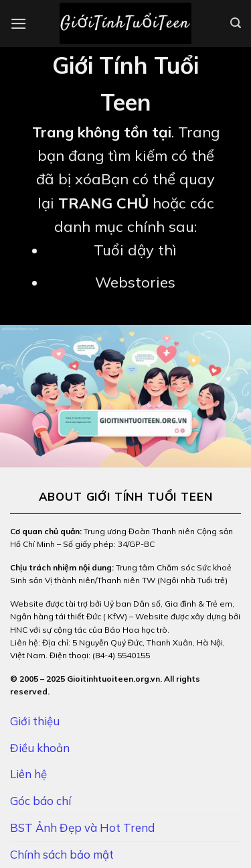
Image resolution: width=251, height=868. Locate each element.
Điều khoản (40, 748)
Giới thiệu (35, 721)
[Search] (236, 23)
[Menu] (19, 24)
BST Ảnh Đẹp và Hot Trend (82, 827)
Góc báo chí (40, 801)
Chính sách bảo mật (62, 854)
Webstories (135, 282)
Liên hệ (28, 774)
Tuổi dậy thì (135, 250)
